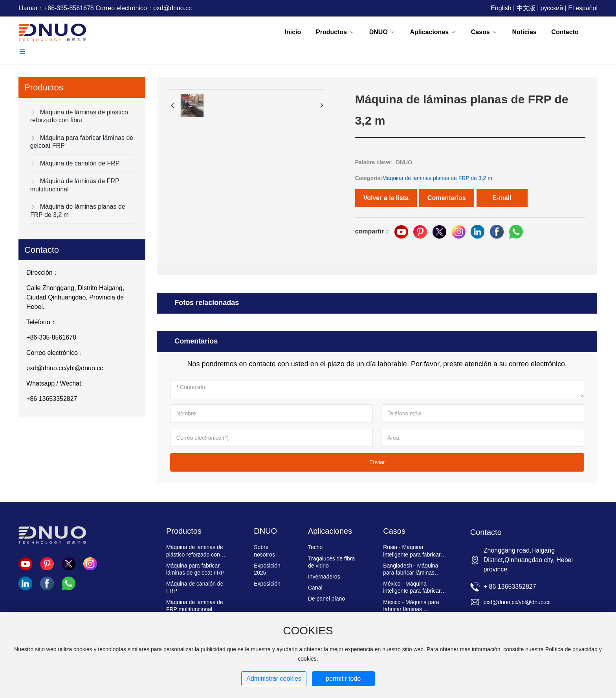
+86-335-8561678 (69, 8)
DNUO (404, 162)
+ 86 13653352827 (510, 587)
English (501, 8)
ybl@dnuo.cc (85, 368)
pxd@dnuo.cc (172, 8)
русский (552, 8)
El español (583, 8)
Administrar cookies (274, 679)
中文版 (526, 8)
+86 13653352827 (52, 399)
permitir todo (343, 679)
